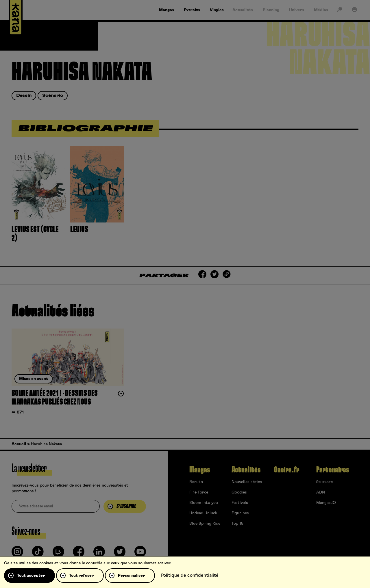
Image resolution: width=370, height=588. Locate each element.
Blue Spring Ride (205, 524)
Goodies (239, 492)
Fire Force (199, 492)
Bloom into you (204, 503)
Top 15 (237, 524)
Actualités (246, 470)
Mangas (200, 470)
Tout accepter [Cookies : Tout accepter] (31, 576)
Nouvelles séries (247, 482)
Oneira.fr (287, 470)
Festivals (240, 503)
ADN (321, 492)
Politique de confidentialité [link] (190, 575)
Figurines (240, 513)
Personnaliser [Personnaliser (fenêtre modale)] (131, 576)
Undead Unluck (203, 513)
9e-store (324, 482)
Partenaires (333, 470)
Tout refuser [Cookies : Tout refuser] (81, 576)
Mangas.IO (326, 503)
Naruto (196, 482)
